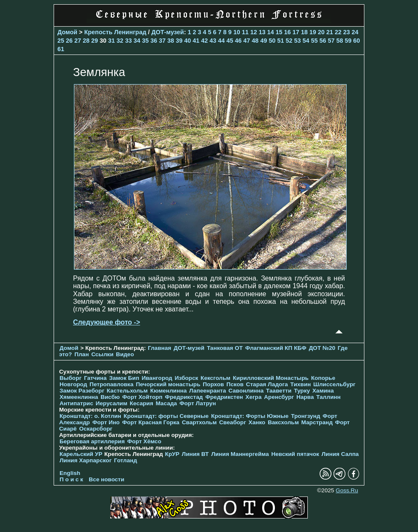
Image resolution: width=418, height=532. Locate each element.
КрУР (172, 454)
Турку (302, 391)
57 (331, 41)
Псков (235, 384)
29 (95, 41)
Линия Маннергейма (240, 454)
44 (221, 41)
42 (204, 41)
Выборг (71, 378)
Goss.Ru (347, 490)
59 (348, 41)
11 (245, 32)
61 (61, 49)
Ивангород (157, 378)
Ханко (257, 422)
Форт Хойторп (142, 397)
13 (262, 32)
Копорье (323, 378)
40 (187, 41)
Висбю (110, 397)
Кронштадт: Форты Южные (250, 416)
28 (86, 41)
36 (154, 41)
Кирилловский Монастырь (270, 378)
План (81, 354)
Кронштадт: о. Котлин (90, 416)
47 (247, 41)
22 (338, 32)
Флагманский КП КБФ (276, 348)
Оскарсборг (96, 429)
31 (111, 41)
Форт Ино (106, 422)
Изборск (187, 378)
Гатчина (95, 378)
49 (263, 41)
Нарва (305, 397)
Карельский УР (81, 454)
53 (297, 41)
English (70, 473)
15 (279, 32)
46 (238, 41)
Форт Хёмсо (144, 441)
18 (304, 32)
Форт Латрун (198, 403)
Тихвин (301, 384)
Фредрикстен (224, 397)
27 (78, 41)
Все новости (106, 479)
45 (230, 41)
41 (196, 41)
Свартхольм (199, 422)
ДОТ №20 (322, 348)
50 (272, 41)
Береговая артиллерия (92, 441)
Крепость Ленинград (115, 32)
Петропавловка (111, 384)
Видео (125, 354)
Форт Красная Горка (151, 422)
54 (306, 41)
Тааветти (279, 391)
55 (314, 41)
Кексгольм (216, 378)
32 (120, 41)
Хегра (253, 397)
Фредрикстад (184, 397)
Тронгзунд (305, 416)
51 (280, 41)
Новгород (73, 384)
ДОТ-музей (168, 32)
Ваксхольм (283, 422)
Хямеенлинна (79, 397)
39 (179, 41)
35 (145, 41)
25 (61, 41)
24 (355, 32)
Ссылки (102, 354)
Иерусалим (111, 403)
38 (171, 41)
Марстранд (317, 422)
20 (321, 32)
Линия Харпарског (85, 460)
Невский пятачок (295, 454)
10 (237, 32)
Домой (67, 32)
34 (137, 41)
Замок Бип (124, 378)
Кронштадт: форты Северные (166, 416)
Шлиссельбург (334, 384)
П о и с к (71, 479)
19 (313, 32)
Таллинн (328, 397)
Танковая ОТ (225, 348)
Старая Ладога (267, 384)
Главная (159, 348)
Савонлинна (246, 391)
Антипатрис (76, 403)
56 (323, 41)
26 (69, 41)
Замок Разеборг (82, 391)
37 (162, 41)
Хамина (323, 391)
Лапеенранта (208, 391)
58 (340, 41)
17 (296, 32)
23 (347, 32)
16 (288, 32)
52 (289, 41)
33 (128, 41)
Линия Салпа (340, 454)
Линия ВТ (195, 454)
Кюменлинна (169, 391)
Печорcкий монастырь (168, 384)
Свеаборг (233, 422)
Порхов (213, 384)
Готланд (126, 460)
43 (213, 41)
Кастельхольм (127, 391)
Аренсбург (279, 397)
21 (330, 32)
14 (271, 32)
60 (357, 41)
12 (254, 32)
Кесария (141, 403)
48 (255, 41)
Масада (167, 403)
